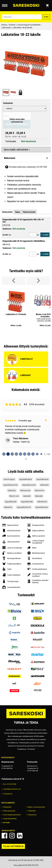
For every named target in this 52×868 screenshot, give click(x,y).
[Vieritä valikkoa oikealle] (38, 281)
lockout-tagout (9, 479)
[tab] (7, 212)
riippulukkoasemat (10, 485)
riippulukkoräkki (27, 502)
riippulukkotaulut (26, 479)
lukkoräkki (39, 496)
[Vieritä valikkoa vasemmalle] (14, 281)
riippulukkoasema (29, 485)
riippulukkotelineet (24, 507)
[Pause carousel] (26, 459)
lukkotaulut (44, 485)
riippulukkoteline (42, 507)
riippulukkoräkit (11, 502)
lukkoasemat (25, 490)
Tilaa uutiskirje (13, 846)
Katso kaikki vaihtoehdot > (17, 150)
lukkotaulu (12, 490)
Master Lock (14, 496)
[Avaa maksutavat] (26, 158)
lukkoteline (8, 507)
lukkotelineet (42, 502)
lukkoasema (39, 490)
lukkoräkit (27, 496)
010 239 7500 (42, 167)
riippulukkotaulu (42, 479)
